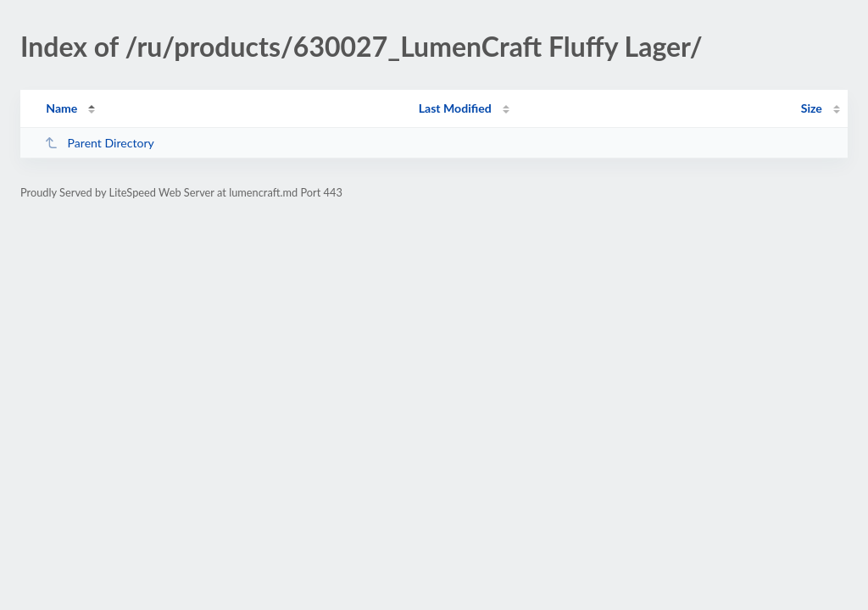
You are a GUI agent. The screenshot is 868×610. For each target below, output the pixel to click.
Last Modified (455, 108)
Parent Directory (99, 143)
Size (812, 108)
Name (61, 108)
